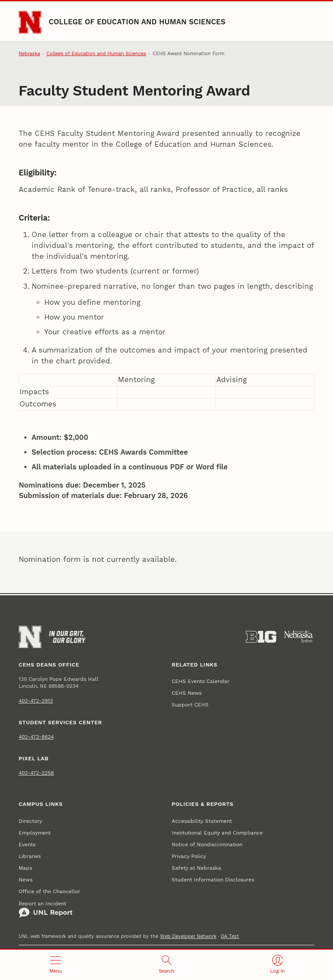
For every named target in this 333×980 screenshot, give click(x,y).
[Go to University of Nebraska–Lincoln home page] (30, 22)
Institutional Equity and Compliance (217, 833)
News (26, 879)
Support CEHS (190, 704)
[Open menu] (55, 965)
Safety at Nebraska (196, 868)
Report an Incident (46, 909)
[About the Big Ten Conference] (261, 637)
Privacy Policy (189, 856)
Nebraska (29, 54)
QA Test (230, 936)
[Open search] (166, 965)
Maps (25, 868)
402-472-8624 (36, 737)
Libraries (30, 856)
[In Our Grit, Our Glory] (67, 637)
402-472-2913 (36, 701)
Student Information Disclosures (213, 879)
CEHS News (187, 693)
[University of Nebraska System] (299, 637)
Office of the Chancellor (49, 891)
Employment (35, 833)
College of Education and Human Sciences (137, 22)
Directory (30, 821)
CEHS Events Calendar (201, 681)
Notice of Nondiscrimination (207, 844)
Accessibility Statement (202, 821)
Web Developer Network (188, 936)
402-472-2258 (36, 773)
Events (27, 844)
